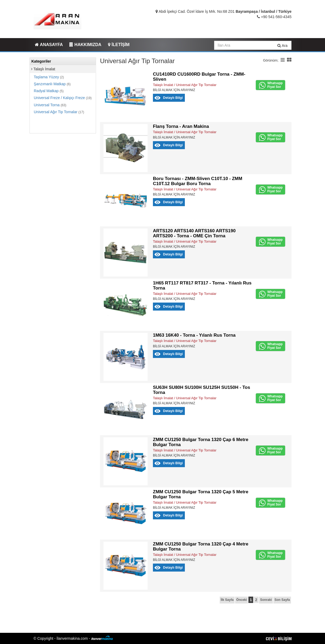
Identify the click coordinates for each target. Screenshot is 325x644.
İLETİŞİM (119, 45)
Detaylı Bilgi (173, 98)
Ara (282, 46)
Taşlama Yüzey (49, 77)
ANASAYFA (49, 45)
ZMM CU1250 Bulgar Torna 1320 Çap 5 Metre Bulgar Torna (201, 494)
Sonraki (266, 600)
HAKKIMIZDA (85, 45)
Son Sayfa (282, 600)
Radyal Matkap (49, 91)
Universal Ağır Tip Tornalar (59, 112)
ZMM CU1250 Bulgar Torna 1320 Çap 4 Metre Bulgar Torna (201, 547)
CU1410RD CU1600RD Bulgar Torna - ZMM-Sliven (199, 77)
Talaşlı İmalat (43, 69)
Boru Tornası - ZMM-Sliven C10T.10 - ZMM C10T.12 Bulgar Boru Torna (198, 181)
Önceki (241, 600)
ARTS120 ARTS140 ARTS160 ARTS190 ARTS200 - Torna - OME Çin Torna (194, 233)
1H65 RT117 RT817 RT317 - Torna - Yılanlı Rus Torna (202, 286)
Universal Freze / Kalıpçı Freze (63, 98)
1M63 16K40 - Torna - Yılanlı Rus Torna (194, 335)
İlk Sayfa (227, 600)
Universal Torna (50, 105)
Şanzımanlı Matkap (52, 84)
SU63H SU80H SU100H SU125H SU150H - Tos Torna (201, 390)
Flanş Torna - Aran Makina (181, 126)
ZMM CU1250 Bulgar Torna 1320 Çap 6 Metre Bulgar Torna (201, 442)
